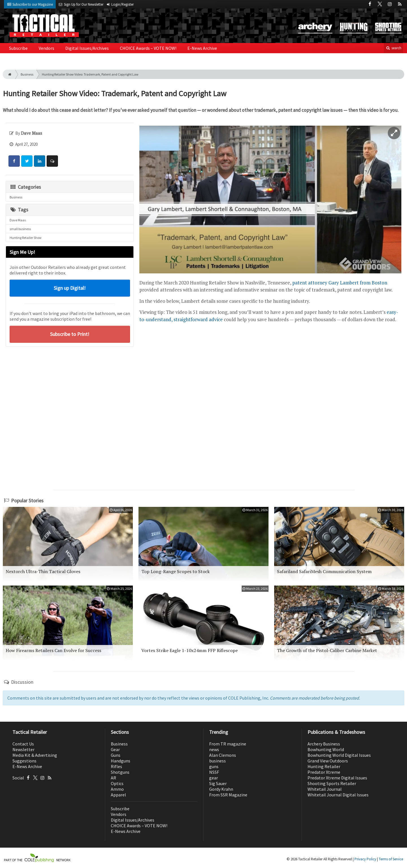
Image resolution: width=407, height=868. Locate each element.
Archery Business (324, 744)
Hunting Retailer (324, 766)
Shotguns (120, 772)
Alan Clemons (223, 755)
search (393, 48)
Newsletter (23, 749)
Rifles (116, 766)
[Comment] (52, 161)
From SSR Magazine (228, 795)
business (217, 761)
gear (214, 778)
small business (20, 229)
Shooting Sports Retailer (332, 783)
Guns (116, 755)
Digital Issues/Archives (87, 48)
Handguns (121, 761)
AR (113, 778)
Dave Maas (18, 220)
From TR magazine (228, 744)
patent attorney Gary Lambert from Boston (340, 283)
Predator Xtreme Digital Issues (337, 778)
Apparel (118, 795)
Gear (115, 749)
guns (214, 766)
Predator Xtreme (324, 772)
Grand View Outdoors (328, 761)
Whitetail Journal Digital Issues (338, 795)
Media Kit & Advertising (35, 755)
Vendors (46, 48)
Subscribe (18, 48)
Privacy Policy (365, 859)
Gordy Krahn (221, 789)
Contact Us (23, 744)
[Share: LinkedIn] (40, 161)
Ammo (117, 789)
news (214, 749)
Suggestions (24, 761)
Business (27, 74)
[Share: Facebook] (14, 161)
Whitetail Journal (325, 789)
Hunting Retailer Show (26, 238)
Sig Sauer (218, 783)
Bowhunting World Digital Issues (339, 755)
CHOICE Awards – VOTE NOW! (148, 48)
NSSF (214, 772)
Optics (117, 783)
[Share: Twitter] (27, 161)
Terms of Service (391, 859)
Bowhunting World (326, 749)
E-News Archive (202, 48)
